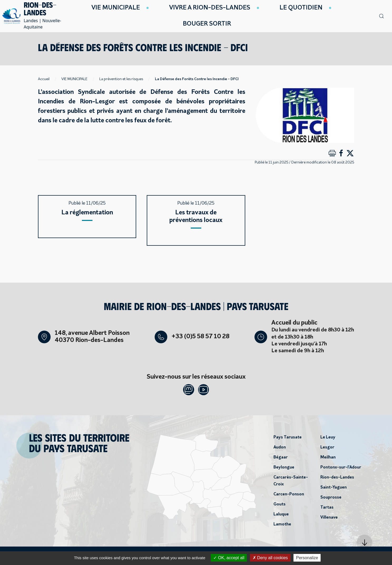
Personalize (307, 558)
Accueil (44, 79)
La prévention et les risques (121, 79)
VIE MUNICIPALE (74, 79)
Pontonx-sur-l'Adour (341, 469)
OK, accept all (229, 558)
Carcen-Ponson (289, 496)
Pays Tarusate (288, 439)
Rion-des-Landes (337, 479)
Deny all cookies (270, 558)
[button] (364, 543)
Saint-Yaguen (334, 489)
